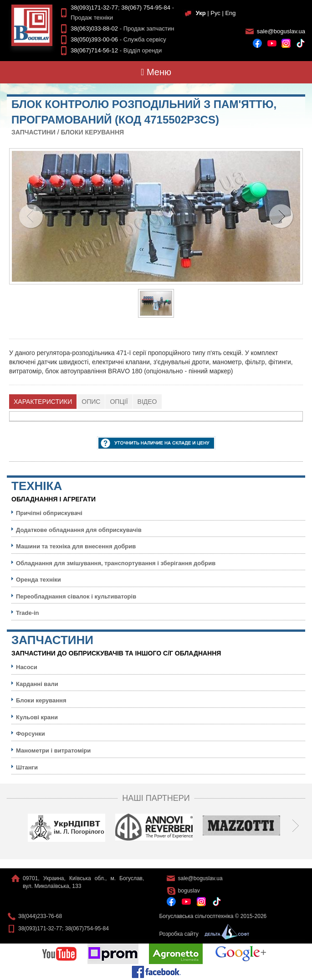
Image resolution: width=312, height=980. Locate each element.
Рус (215, 13)
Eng (230, 13)
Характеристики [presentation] (43, 402)
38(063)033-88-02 (94, 28)
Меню (156, 72)
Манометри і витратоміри (53, 750)
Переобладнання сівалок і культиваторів (76, 596)
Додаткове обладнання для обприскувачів (79, 530)
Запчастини (33, 132)
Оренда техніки (38, 580)
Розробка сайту (202, 934)
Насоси (27, 667)
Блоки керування (92, 132)
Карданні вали (37, 684)
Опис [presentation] (91, 402)
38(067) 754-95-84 (146, 8)
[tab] (43, 402)
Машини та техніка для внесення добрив (76, 546)
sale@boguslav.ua (281, 31)
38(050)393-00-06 (94, 39)
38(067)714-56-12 (94, 50)
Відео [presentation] (147, 402)
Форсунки (31, 734)
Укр (201, 13)
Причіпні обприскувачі (49, 513)
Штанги (27, 767)
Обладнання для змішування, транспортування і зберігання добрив (116, 563)
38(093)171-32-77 (94, 8)
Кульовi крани (37, 717)
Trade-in (28, 613)
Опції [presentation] (119, 402)
